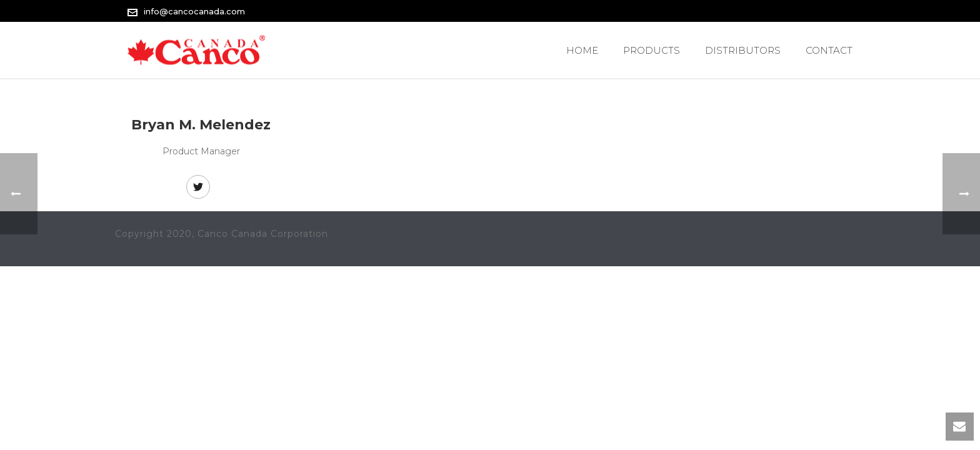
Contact (829, 50)
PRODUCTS (652, 50)
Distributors (743, 50)
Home (582, 50)
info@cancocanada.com (194, 11)
